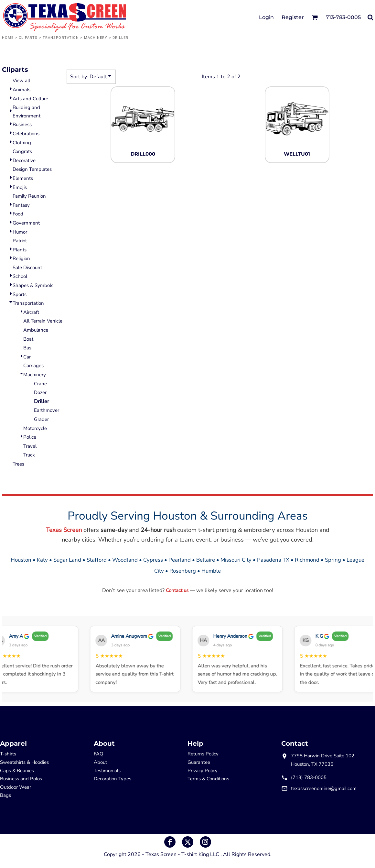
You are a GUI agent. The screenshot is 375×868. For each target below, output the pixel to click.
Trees (18, 464)
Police (30, 437)
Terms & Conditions (208, 779)
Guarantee (199, 762)
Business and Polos (21, 779)
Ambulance (36, 330)
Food (18, 214)
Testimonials (107, 771)
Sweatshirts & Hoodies (24, 762)
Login (266, 17)
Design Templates (32, 169)
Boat (28, 339)
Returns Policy (203, 754)
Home (8, 38)
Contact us (177, 590)
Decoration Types (112, 779)
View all (21, 81)
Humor (20, 232)
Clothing (22, 143)
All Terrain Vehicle (43, 321)
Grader (41, 419)
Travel (30, 446)
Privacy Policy (203, 771)
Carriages (33, 366)
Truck (29, 455)
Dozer (40, 392)
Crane (40, 384)
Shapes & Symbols (33, 285)
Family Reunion (29, 196)
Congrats (22, 151)
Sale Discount (27, 268)
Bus (27, 348)
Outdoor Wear (16, 787)
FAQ (99, 754)
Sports (20, 294)
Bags (5, 795)
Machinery (96, 38)
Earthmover (47, 410)
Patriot (20, 241)
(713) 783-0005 (309, 777)
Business (22, 125)
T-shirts (8, 754)
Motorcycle (35, 428)
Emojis (20, 187)
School (20, 276)
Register (293, 17)
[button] (315, 17)
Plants (20, 250)
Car (27, 357)
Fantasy (21, 205)
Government (26, 223)
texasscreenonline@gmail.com (324, 788)
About (100, 762)
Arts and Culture (30, 99)
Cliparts (28, 38)
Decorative (24, 160)
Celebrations (26, 134)
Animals (21, 90)
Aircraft (31, 312)
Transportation (61, 38)
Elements (23, 178)
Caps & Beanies (17, 771)
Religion (21, 258)
